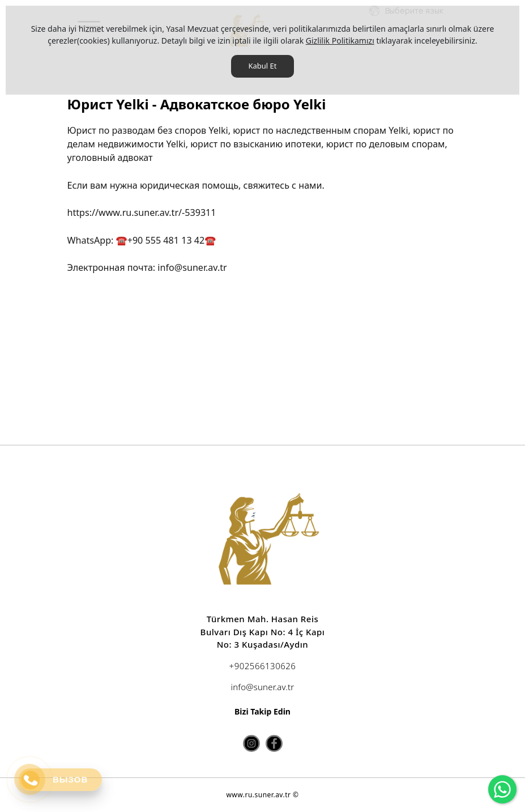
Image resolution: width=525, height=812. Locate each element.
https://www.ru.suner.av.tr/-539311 (142, 212)
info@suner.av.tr (192, 267)
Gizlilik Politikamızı (340, 41)
